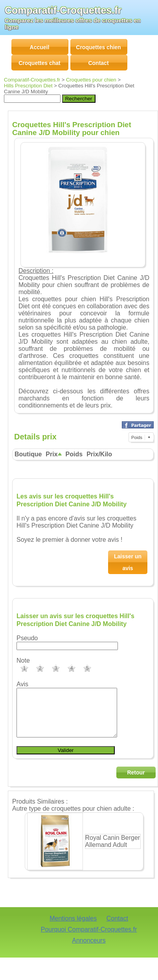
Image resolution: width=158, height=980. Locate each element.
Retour (136, 782)
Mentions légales (73, 928)
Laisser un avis (128, 562)
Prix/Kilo (99, 454)
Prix (53, 454)
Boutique (28, 454)
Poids (74, 454)
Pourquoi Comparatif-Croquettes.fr (89, 939)
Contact (117, 928)
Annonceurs (89, 950)
